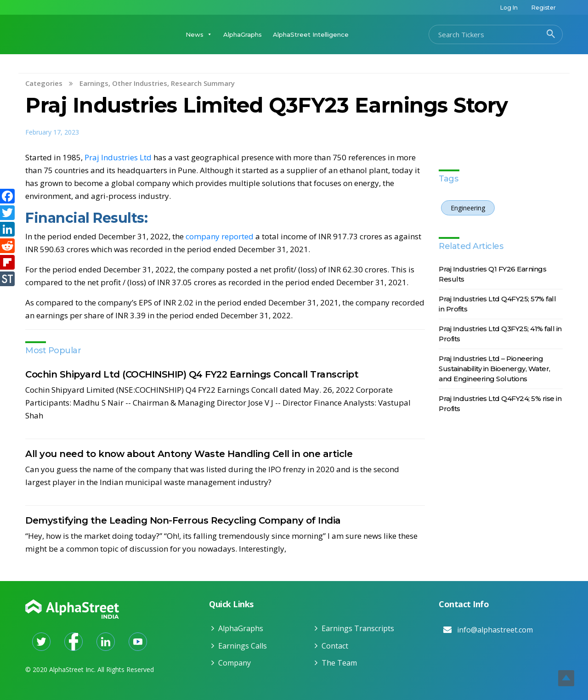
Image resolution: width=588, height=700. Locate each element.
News (199, 34)
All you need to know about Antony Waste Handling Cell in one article (189, 454)
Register (544, 8)
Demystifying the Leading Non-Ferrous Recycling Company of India (183, 520)
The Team (339, 663)
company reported (220, 236)
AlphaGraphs (243, 34)
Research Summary (203, 83)
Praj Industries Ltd (118, 157)
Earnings (94, 83)
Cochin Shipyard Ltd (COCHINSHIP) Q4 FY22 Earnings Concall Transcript (192, 374)
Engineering (468, 208)
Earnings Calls (243, 646)
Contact (335, 646)
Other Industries (140, 83)
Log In (509, 8)
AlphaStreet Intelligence (311, 34)
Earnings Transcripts (358, 628)
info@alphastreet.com (495, 630)
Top (566, 678)
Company (235, 663)
